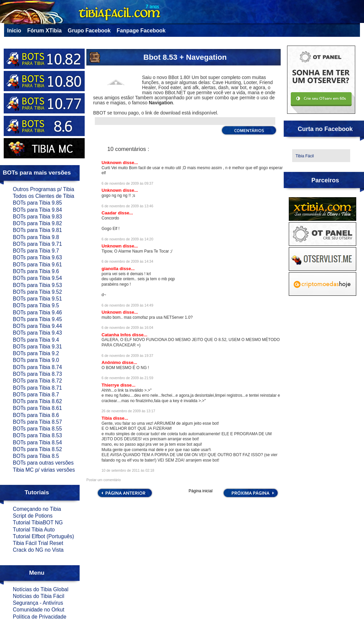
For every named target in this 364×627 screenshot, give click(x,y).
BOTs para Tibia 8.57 (37, 422)
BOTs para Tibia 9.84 (37, 210)
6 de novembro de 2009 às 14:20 (127, 239)
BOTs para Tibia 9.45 (37, 319)
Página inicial (201, 491)
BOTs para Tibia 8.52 (37, 449)
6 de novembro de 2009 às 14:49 (127, 305)
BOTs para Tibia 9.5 (36, 305)
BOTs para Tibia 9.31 (37, 347)
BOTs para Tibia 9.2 (36, 353)
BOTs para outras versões (43, 463)
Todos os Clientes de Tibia (44, 196)
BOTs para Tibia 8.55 (37, 429)
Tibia (107, 418)
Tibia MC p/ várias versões (44, 470)
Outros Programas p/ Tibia (44, 189)
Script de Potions (33, 516)
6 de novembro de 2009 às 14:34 (127, 262)
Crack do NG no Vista (38, 550)
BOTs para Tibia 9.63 (37, 257)
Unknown (112, 163)
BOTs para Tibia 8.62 (37, 401)
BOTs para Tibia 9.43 (37, 333)
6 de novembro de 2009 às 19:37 (127, 356)
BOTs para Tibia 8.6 (36, 415)
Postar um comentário (104, 480)
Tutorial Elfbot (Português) (43, 536)
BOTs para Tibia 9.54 (37, 278)
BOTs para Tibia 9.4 (36, 340)
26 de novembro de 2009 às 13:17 (128, 411)
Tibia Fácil (305, 156)
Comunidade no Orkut (39, 610)
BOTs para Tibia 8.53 (37, 435)
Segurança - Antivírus (38, 603)
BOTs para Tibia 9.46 (37, 312)
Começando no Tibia (37, 509)
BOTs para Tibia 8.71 (37, 388)
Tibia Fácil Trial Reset (38, 543)
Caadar (110, 213)
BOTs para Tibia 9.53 (37, 285)
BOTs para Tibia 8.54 (37, 442)
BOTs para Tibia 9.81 (37, 230)
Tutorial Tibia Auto (34, 530)
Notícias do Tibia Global (41, 589)
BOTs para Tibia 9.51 (37, 299)
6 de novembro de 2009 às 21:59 (127, 378)
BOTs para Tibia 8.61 (37, 408)
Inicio (14, 31)
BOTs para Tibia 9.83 (37, 217)
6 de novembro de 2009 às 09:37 (127, 184)
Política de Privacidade (40, 617)
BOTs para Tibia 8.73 (37, 374)
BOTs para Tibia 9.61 (37, 265)
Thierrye (111, 385)
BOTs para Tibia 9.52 (37, 292)
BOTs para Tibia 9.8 (36, 237)
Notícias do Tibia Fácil (39, 596)
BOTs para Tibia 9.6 (36, 271)
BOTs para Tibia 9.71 (37, 244)
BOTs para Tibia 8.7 (36, 395)
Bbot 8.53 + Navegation (185, 57)
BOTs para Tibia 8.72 (37, 381)
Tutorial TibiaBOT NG (38, 522)
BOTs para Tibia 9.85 (37, 203)
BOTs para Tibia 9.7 (36, 251)
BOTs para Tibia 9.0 (36, 360)
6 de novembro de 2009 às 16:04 (127, 328)
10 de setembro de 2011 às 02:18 (128, 471)
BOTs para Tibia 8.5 (36, 456)
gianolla (111, 269)
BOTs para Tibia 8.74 (37, 367)
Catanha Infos (117, 335)
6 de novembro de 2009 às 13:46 (127, 206)
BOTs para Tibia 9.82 (37, 223)
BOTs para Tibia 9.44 (37, 326)
